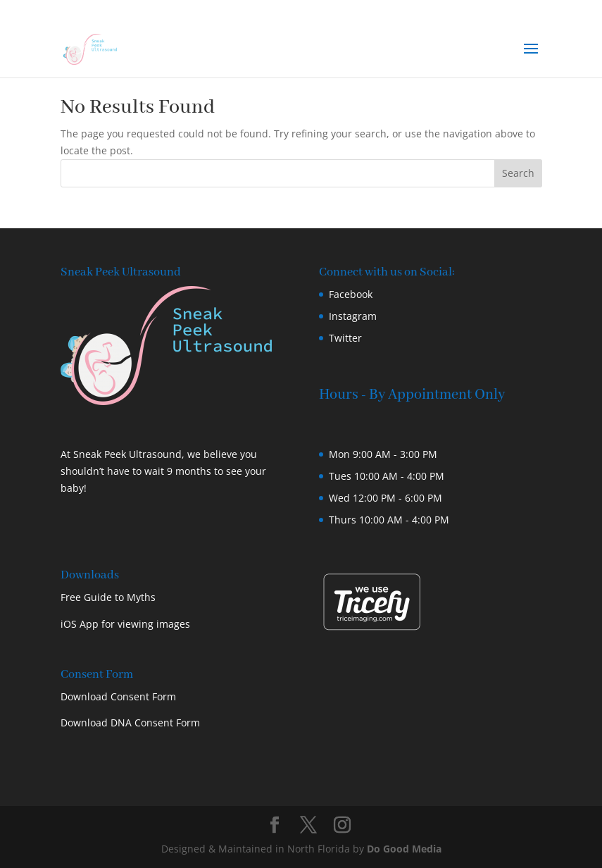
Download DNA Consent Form (130, 723)
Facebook (351, 294)
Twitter (345, 338)
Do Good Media (404, 849)
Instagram (353, 316)
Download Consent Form (118, 696)
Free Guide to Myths (108, 597)
